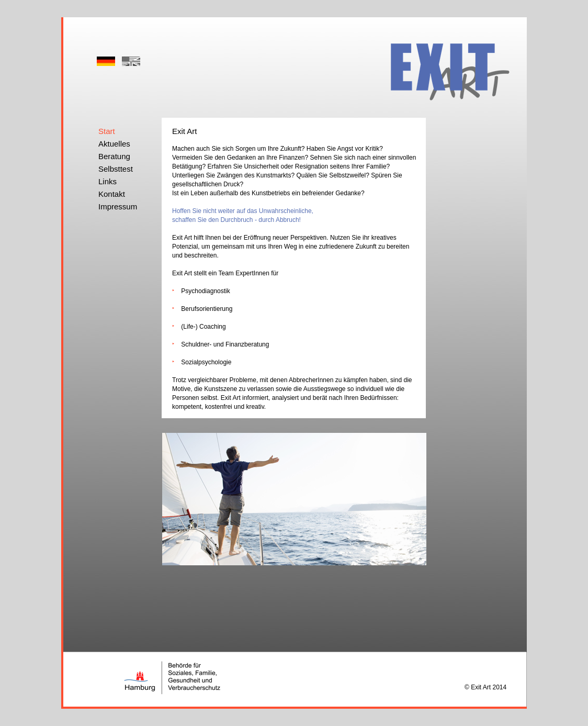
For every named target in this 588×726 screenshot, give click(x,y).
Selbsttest (116, 169)
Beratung (114, 156)
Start (107, 131)
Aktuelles (114, 144)
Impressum (118, 206)
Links (108, 181)
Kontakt (112, 194)
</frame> (318, 46)
